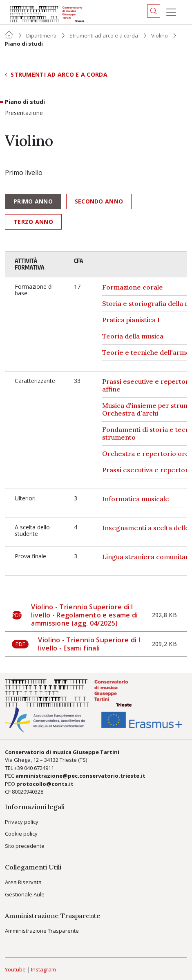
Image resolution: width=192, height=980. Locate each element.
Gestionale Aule (25, 894)
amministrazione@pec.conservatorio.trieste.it (80, 776)
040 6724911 (39, 768)
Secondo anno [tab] (99, 201)
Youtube (15, 969)
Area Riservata (23, 882)
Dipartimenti (41, 35)
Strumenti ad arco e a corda (104, 35)
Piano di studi (25, 102)
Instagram (44, 969)
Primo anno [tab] (33, 201)
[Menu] (171, 12)
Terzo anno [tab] (33, 222)
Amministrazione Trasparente (42, 931)
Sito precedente (25, 846)
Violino (160, 35)
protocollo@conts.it (45, 784)
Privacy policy (22, 822)
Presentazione (24, 113)
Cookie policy (21, 834)
